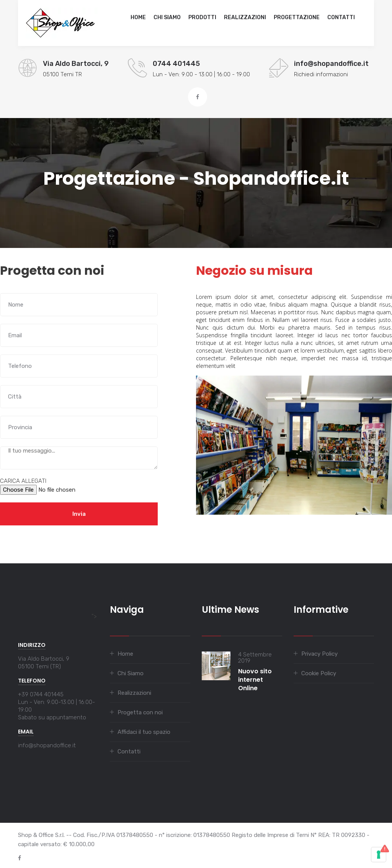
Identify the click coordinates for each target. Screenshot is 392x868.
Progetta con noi (140, 712)
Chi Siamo (167, 17)
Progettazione (297, 17)
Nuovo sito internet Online (255, 680)
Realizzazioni (245, 17)
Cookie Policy (319, 673)
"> (57, 617)
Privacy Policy (319, 654)
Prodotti (202, 17)
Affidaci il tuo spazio (144, 732)
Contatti (341, 17)
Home (138, 17)
